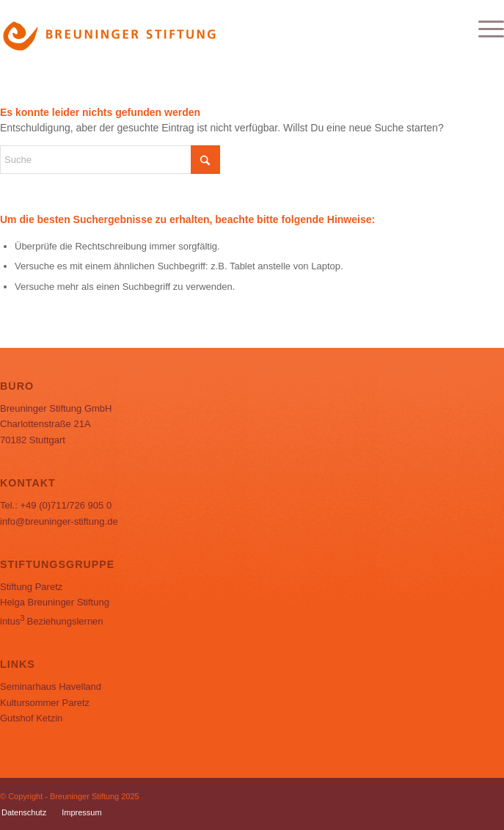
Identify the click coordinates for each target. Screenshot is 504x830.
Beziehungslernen (52, 621)
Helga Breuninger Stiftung (55, 602)
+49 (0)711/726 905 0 (66, 505)
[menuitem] (484, 29)
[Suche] (110, 160)
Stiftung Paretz (31, 587)
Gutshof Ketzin (31, 718)
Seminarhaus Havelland (51, 687)
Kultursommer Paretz (45, 703)
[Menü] (484, 29)
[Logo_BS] (202, 29)
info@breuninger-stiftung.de (59, 521)
